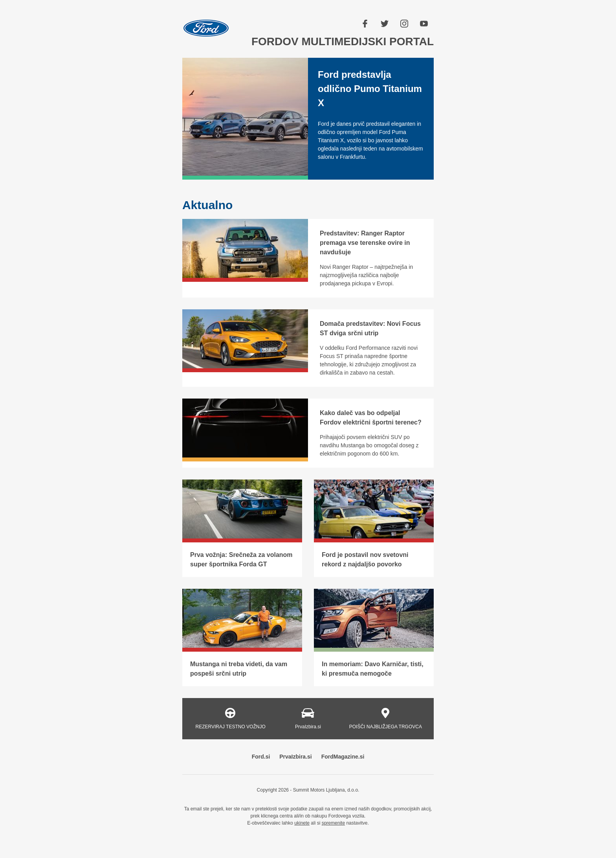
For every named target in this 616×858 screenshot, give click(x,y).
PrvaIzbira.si (296, 757)
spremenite (333, 823)
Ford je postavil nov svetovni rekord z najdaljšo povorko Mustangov (365, 564)
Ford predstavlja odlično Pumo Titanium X (370, 89)
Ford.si (261, 757)
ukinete (302, 823)
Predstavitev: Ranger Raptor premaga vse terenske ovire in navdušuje (365, 243)
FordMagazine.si (343, 757)
